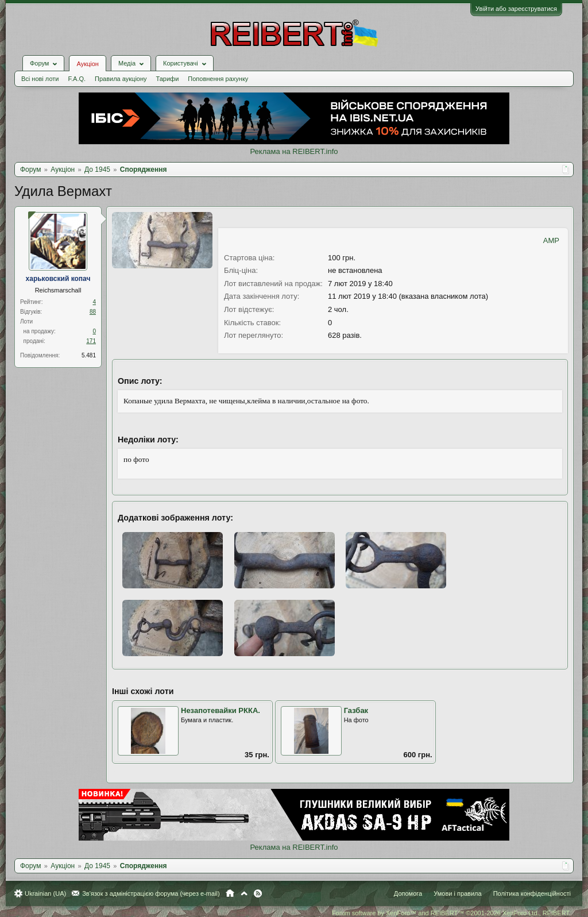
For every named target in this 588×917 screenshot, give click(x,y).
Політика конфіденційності (532, 893)
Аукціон (87, 64)
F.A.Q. (77, 79)
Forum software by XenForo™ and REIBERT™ (451, 913)
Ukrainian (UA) (45, 893)
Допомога (408, 893)
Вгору (244, 893)
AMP (551, 240)
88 (93, 312)
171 (91, 341)
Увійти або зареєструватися (516, 9)
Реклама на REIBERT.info (294, 151)
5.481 (89, 355)
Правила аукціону (121, 79)
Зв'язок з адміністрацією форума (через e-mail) (151, 893)
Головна (230, 893)
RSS (258, 893)
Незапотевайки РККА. (220, 710)
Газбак (356, 710)
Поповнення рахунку (218, 79)
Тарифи (168, 79)
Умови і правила (457, 893)
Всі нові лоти (40, 79)
